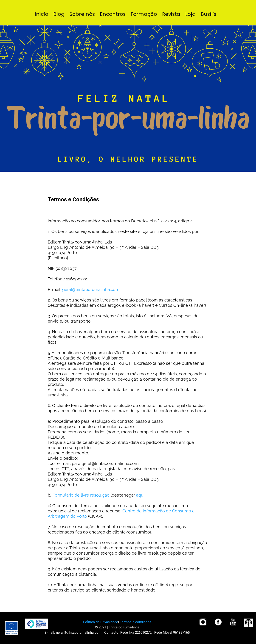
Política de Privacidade (101, 622)
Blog (59, 14)
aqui (140, 495)
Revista (171, 14)
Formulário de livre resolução (81, 495)
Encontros (113, 14)
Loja (190, 14)
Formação (144, 14)
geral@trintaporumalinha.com (91, 289)
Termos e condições (136, 622)
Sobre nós (82, 14)
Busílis (208, 14)
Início (41, 14)
